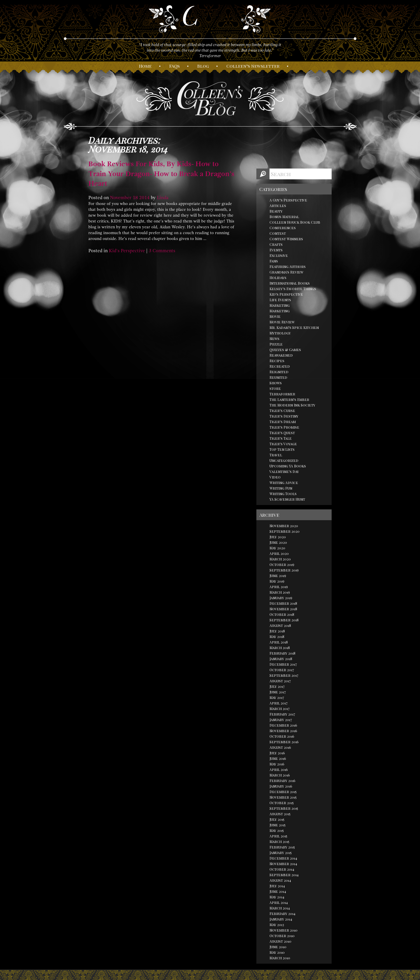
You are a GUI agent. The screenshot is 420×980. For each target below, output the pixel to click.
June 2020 (278, 542)
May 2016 (277, 764)
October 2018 (282, 614)
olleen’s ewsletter (253, 66)
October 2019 (282, 564)
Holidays (278, 278)
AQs (174, 66)
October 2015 (282, 803)
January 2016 (281, 786)
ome (145, 66)
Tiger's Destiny (284, 416)
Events (276, 250)
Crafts (276, 244)
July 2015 (277, 819)
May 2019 (277, 581)
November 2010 (283, 930)
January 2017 (281, 720)
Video (275, 477)
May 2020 (277, 548)
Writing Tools (283, 494)
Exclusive (279, 255)
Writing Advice (284, 483)
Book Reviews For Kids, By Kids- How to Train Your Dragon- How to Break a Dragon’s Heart (161, 174)
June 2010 (278, 947)
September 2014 (284, 875)
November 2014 (283, 864)
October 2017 (282, 670)
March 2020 (280, 559)
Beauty (276, 211)
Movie (275, 316)
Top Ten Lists (282, 449)
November (121, 198)
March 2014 (280, 908)
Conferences (283, 228)
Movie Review (282, 322)
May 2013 (277, 925)
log (203, 66)
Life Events (280, 300)
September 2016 (284, 742)
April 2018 (279, 642)
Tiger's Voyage (283, 444)
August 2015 (280, 814)
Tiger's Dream (283, 422)
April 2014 (279, 902)
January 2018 (281, 659)
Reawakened (281, 355)
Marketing (280, 305)
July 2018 (277, 631)
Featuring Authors (288, 267)
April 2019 (279, 587)
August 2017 (280, 681)
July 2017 (277, 686)
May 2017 (277, 697)
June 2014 (278, 891)
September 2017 (284, 675)
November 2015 (283, 797)
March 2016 (280, 775)
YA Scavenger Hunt (287, 499)
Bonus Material (284, 217)
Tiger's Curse (282, 411)
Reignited (279, 372)
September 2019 (284, 570)
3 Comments (162, 251)
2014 (144, 198)
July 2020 (278, 537)
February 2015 (282, 847)
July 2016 (277, 753)
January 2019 (281, 598)
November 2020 (284, 526)
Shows (276, 383)
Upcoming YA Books (288, 466)
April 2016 (279, 769)
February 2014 (282, 914)
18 (135, 198)
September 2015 (284, 808)
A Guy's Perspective (288, 200)
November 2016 (283, 731)
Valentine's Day (284, 471)
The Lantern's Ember (289, 399)
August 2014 (280, 880)
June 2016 (278, 758)
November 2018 (283, 609)
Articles (278, 206)
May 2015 (277, 830)
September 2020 (285, 531)
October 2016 (282, 736)
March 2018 (280, 648)
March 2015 (279, 841)
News (274, 339)
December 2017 (283, 664)
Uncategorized (284, 460)
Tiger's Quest (282, 433)
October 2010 (282, 936)
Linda (163, 198)
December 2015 (283, 792)
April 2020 (279, 553)
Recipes (277, 361)
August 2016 (280, 747)
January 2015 (281, 853)
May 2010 (277, 952)
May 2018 (277, 637)
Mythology (280, 333)
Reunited (278, 377)
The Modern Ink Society (292, 405)
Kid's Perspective (127, 251)
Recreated (280, 366)
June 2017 (278, 692)
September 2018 (284, 620)
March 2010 (280, 958)
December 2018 (283, 603)
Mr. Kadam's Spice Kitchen (294, 327)
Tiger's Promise (284, 427)
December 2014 (283, 858)
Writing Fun (281, 488)
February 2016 (282, 781)
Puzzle (276, 344)
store (275, 388)
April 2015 (278, 836)
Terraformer (282, 394)
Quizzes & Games (285, 350)
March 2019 (280, 592)
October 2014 (282, 869)
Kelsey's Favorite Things (293, 289)
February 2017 (282, 714)
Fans (274, 261)
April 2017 (279, 703)
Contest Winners (286, 239)
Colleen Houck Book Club (295, 222)
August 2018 (280, 625)
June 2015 (278, 825)
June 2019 (278, 576)
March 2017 (280, 709)
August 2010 (280, 941)
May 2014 (277, 897)
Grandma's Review (286, 272)
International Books (290, 283)
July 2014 (277, 886)
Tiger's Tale (281, 438)
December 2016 (283, 725)
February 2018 (282, 653)
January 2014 (281, 919)
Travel (276, 455)
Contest (278, 233)
